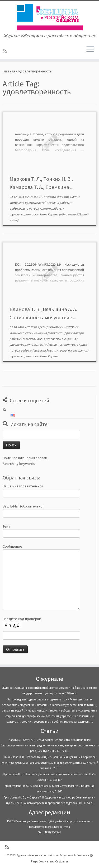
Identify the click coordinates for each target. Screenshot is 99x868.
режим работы (52, 208)
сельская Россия (34, 339)
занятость (71, 345)
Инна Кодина (49, 214)
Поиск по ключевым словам (25, 458)
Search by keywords (19, 464)
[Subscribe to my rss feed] (6, 51)
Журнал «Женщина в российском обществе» (44, 855)
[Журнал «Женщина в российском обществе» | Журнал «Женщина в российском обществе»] (49, 17)
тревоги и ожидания (62, 339)
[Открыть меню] (90, 49)
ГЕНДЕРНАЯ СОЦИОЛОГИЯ (60, 327)
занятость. (57, 333)
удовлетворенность (24, 214)
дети (28, 333)
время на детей (36, 203)
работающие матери (25, 208)
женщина (40, 333)
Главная (9, 71)
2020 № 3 (33, 327)
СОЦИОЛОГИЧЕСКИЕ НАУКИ (60, 197)
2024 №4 (33, 197)
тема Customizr (58, 861)
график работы (60, 203)
